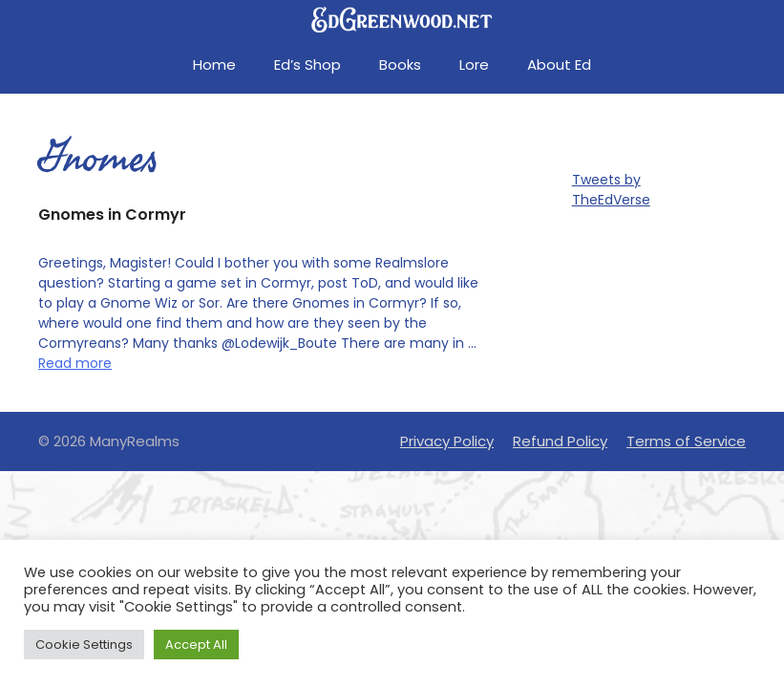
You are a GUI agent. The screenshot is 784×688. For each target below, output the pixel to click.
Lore (474, 64)
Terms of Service (686, 441)
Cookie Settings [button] (84, 645)
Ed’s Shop (307, 64)
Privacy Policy (447, 441)
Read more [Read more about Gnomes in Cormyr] (75, 363)
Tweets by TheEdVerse (611, 190)
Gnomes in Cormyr (112, 215)
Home (214, 64)
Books (400, 64)
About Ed (559, 64)
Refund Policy (560, 441)
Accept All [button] (196, 645)
